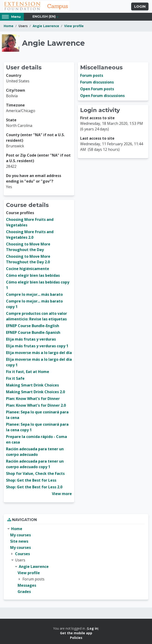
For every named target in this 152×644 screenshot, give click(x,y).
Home (9, 26)
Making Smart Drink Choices (32, 385)
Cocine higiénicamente (28, 269)
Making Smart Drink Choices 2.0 (35, 392)
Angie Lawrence (46, 26)
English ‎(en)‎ (44, 16)
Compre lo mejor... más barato (34, 294)
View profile (74, 26)
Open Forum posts (97, 89)
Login (140, 6)
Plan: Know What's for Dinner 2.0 (36, 405)
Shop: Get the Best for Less (31, 480)
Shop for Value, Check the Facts (35, 473)
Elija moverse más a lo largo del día (39, 353)
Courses (22, 554)
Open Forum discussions (102, 96)
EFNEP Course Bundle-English (33, 326)
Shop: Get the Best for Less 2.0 (34, 487)
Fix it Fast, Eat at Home (28, 372)
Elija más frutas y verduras (31, 339)
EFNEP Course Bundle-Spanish (33, 332)
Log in (93, 628)
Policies (76, 638)
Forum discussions (97, 82)
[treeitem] (76, 560)
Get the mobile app (76, 633)
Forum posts (92, 75)
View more (62, 494)
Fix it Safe (15, 378)
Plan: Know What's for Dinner (33, 399)
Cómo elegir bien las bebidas (33, 275)
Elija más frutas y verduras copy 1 (37, 346)
